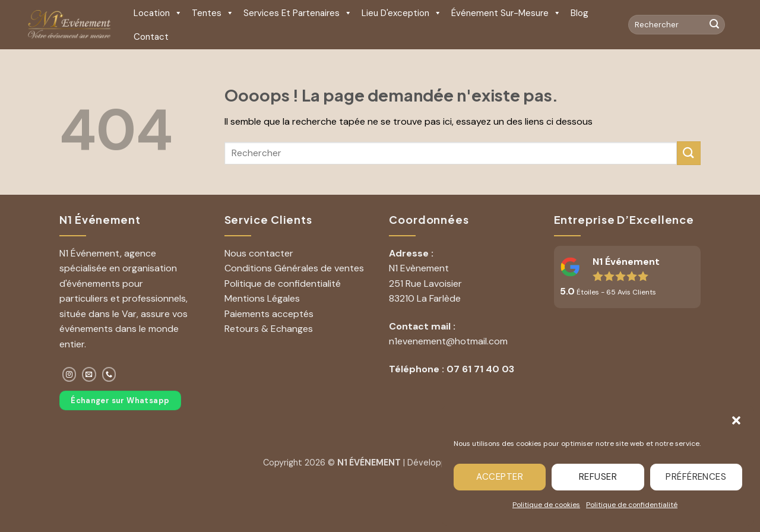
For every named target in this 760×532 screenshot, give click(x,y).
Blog (579, 13)
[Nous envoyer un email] (89, 374)
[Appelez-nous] (109, 374)
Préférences (696, 477)
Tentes (213, 13)
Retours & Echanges (269, 329)
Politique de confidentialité (632, 505)
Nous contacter (259, 253)
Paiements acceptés (269, 314)
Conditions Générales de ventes (294, 268)
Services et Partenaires (298, 13)
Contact (151, 37)
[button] (736, 420)
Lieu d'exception (402, 13)
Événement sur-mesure (506, 13)
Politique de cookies (546, 505)
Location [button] (158, 13)
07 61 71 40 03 (480, 369)
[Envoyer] (714, 25)
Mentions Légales (262, 298)
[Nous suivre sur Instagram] (69, 374)
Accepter (500, 477)
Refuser (598, 477)
